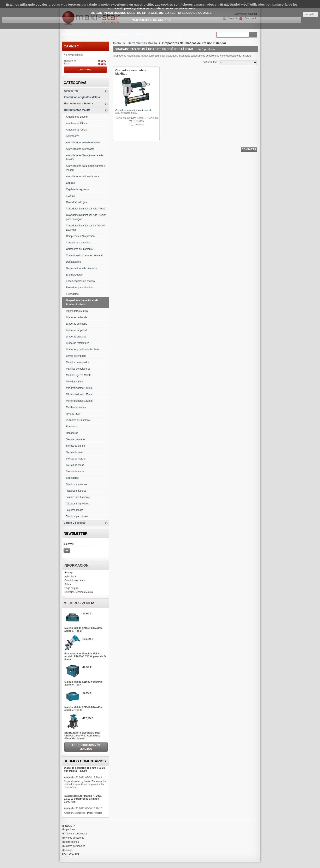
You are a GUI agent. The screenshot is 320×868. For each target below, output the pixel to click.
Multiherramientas (76, 407)
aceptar (310, 14)
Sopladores (72, 478)
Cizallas (70, 196)
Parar (90, 813)
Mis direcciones (70, 842)
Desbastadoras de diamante (82, 268)
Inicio (117, 43)
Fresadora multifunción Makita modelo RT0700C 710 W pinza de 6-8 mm (85, 656)
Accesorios (71, 91)
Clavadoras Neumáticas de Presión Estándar (85, 228)
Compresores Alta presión (80, 236)
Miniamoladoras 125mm (79, 394)
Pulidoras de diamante (78, 420)
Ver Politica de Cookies (152, 20)
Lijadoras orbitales (76, 337)
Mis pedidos (68, 829)
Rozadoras (72, 433)
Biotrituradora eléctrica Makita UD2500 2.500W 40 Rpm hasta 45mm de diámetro (82, 736)
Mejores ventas (79, 603)
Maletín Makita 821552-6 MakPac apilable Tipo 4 (83, 683)
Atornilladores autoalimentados (83, 143)
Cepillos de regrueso (77, 189)
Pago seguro (71, 588)
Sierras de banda (75, 446)
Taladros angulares (76, 484)
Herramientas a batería (112, 35)
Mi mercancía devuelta (74, 834)
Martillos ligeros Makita (79, 375)
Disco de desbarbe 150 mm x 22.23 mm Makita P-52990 (84, 769)
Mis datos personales (73, 846)
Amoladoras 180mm (77, 117)
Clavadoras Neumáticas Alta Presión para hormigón (86, 217)
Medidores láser (75, 382)
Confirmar (85, 70)
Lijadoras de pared (76, 330)
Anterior (68, 813)
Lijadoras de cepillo (77, 324)
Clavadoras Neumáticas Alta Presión (86, 209)
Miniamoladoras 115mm (79, 388)
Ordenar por (210, 62)
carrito (71, 46)
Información (76, 565)
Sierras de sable (75, 471)
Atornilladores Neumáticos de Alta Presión (85, 157)
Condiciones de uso (75, 580)
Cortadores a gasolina (78, 243)
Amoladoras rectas (76, 130)
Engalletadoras (74, 275)
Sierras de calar (75, 452)
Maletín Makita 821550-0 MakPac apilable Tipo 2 (83, 630)
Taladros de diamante (78, 497)
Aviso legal (70, 577)
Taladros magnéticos (77, 504)
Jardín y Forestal (146, 35)
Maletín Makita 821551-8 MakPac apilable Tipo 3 (83, 709)
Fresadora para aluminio (79, 288)
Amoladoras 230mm (77, 123)
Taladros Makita (175, 34)
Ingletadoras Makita (77, 311)
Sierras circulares (76, 439)
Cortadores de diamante (79, 249)
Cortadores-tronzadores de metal (84, 255)
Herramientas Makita (76, 35)
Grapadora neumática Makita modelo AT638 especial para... (134, 111)
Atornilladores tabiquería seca (82, 177)
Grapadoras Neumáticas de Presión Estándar (82, 302)
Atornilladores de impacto (80, 149)
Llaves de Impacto (76, 356)
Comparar (139, 125)
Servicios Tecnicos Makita (79, 592)
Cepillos (70, 183)
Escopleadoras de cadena (80, 281)
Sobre (68, 584)
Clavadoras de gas (76, 202)
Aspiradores (73, 136)
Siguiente (80, 813)
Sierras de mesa (75, 465)
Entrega (69, 573)
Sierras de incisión (76, 459)
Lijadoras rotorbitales (78, 343)
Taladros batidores (76, 491)
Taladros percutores (77, 516)
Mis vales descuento (73, 838)
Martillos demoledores (78, 369)
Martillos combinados (78, 362)
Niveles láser (73, 414)
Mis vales (67, 850)
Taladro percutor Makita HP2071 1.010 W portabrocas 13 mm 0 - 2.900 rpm (83, 799)
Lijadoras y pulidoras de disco (82, 349)
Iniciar (99, 813)
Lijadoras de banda (77, 317)
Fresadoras (72, 294)
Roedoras (71, 427)
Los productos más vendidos (86, 747)
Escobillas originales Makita (82, 97)
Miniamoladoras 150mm (79, 401)
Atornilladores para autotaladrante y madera (86, 168)
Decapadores (73, 262)
